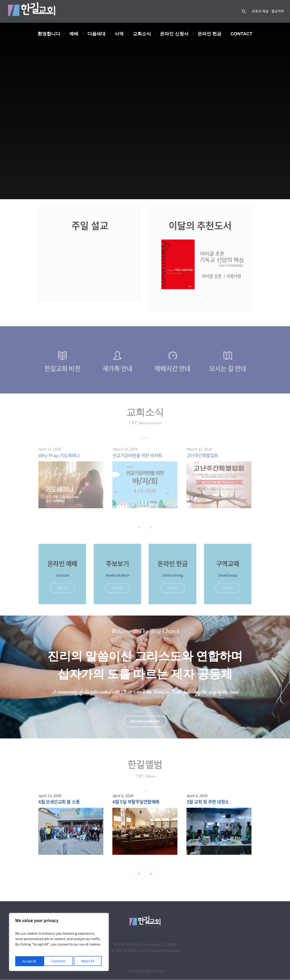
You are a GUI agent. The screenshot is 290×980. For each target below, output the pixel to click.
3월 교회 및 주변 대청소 (210, 802)
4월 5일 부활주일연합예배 (138, 802)
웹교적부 (278, 11)
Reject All (59, 961)
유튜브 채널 (260, 11)
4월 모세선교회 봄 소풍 (61, 802)
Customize (30, 961)
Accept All (89, 961)
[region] (59, 943)
